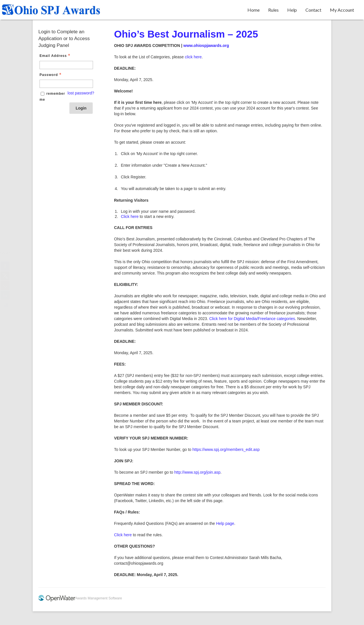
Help (292, 10)
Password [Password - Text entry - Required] (51, 75)
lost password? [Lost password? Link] (81, 93)
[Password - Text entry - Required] (66, 84)
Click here (130, 216)
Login (81, 108)
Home (254, 10)
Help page (225, 523)
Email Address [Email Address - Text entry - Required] (55, 56)
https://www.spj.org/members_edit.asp (226, 449)
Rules (273, 10)
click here (193, 57)
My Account (342, 10)
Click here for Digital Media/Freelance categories (252, 319)
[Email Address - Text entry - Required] (66, 65)
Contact (313, 10)
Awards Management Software (99, 598)
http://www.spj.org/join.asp (197, 472)
